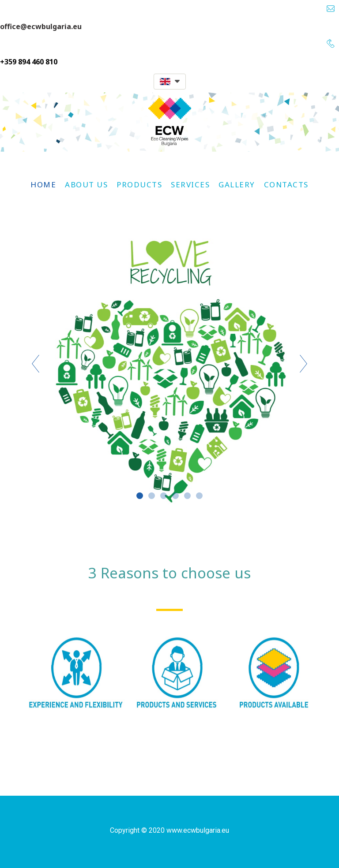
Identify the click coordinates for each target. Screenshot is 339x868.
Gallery (237, 184)
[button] (170, 82)
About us (86, 184)
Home (43, 184)
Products (139, 184)
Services (190, 184)
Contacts (286, 184)
